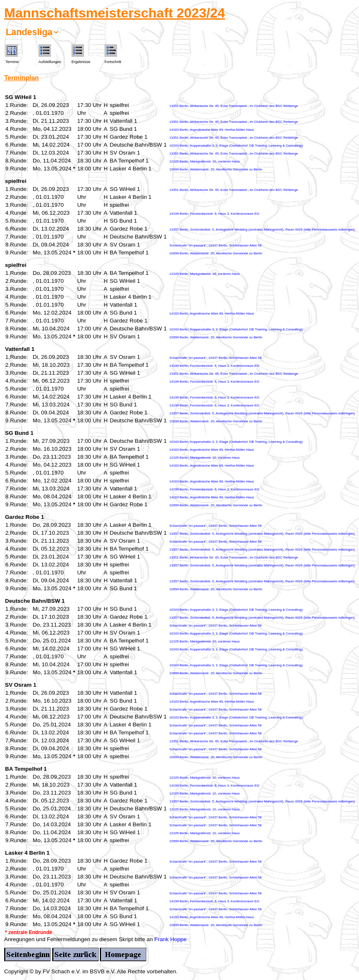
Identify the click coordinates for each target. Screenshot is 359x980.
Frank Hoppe (170, 939)
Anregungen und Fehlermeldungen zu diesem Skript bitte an (79, 939)
